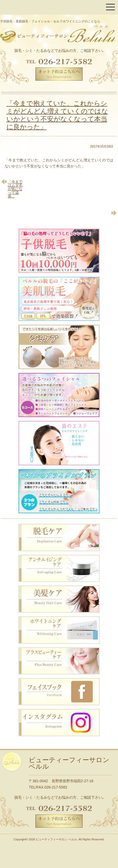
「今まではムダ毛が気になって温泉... (15, 189)
